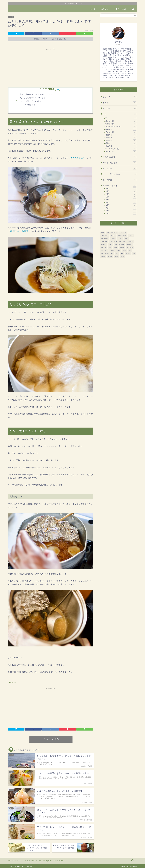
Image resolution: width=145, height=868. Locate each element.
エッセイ (120, 97)
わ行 (121, 213)
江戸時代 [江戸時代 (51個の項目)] (112, 250)
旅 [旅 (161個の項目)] (127, 247)
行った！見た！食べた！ (120, 174)
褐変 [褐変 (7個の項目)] (112, 253)
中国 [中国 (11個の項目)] (116, 245)
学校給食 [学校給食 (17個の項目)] (122, 247)
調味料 (121, 143)
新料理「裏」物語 (120, 163)
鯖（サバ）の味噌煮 (19, 231)
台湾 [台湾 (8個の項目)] (110, 247)
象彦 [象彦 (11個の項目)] (122, 253)
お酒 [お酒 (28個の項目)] (108, 233)
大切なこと (31, 105)
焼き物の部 (121, 132)
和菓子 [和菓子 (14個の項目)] (115, 247)
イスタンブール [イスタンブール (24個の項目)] (105, 236)
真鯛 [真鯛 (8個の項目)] (102, 253)
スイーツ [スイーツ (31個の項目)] (120, 239)
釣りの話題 (120, 180)
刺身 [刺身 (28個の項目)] (102, 247)
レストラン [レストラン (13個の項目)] (103, 245)
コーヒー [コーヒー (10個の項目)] (113, 239)
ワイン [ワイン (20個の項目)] (110, 245)
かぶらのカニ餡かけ (78, 158)
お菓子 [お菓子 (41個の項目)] (102, 233)
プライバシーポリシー (17, 867)
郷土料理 (121, 146)
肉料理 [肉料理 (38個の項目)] (107, 253)
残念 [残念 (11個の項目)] (106, 250)
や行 (121, 208)
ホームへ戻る (51, 739)
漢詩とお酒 (120, 168)
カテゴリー (106, 9)
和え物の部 (121, 121)
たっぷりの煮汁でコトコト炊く (33, 98)
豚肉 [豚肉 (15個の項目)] (117, 253)
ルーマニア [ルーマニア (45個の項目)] (130, 242)
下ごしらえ (121, 118)
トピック (120, 108)
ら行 (121, 211)
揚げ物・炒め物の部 (121, 127)
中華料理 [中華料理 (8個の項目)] (122, 245)
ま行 (121, 205)
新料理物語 (12, 8)
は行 (121, 202)
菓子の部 (121, 141)
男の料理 (121, 138)
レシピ (11, 17)
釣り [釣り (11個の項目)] (134, 253)
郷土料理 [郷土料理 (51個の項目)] (128, 253)
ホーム (93, 9)
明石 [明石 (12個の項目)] (132, 247)
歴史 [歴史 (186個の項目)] (102, 250)
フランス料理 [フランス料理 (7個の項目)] (113, 242)
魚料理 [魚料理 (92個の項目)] (116, 256)
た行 (121, 197)
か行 (121, 191)
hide (58, 89)
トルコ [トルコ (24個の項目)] (127, 239)
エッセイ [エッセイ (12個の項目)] (113, 236)
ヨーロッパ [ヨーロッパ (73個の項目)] (122, 242)
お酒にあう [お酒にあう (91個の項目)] (114, 233)
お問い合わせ (121, 9)
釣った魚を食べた (121, 149)
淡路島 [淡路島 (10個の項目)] (119, 250)
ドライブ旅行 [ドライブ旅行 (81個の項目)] (104, 242)
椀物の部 (121, 129)
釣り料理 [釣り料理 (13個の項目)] (103, 256)
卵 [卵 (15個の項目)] (106, 247)
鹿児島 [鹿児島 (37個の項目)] (122, 256)
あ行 (121, 189)
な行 (121, 200)
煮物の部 (121, 135)
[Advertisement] (50, 67)
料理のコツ (13, 682)
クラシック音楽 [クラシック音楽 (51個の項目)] (105, 239)
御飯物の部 (121, 124)
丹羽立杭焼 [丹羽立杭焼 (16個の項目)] (129, 245)
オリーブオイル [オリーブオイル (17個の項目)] (122, 236)
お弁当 (120, 103)
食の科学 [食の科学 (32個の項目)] (110, 256)
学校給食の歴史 (120, 157)
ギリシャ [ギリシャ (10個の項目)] (131, 236)
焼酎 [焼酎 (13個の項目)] (130, 250)
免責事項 (30, 867)
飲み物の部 (121, 152)
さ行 (121, 194)
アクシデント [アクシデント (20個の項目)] (123, 233)
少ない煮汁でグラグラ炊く (31, 101)
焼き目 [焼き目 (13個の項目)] (125, 250)
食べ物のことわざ (120, 185)
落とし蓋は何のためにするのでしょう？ (36, 94)
